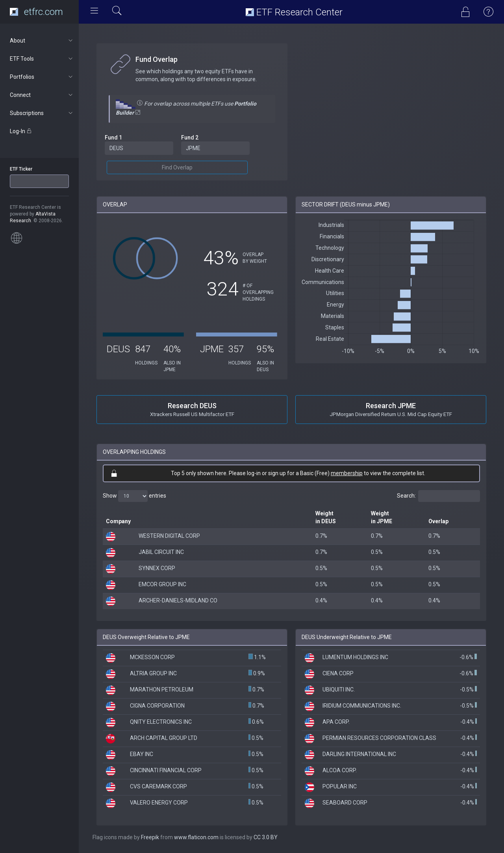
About (42, 41)
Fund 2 (190, 138)
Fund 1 (113, 138)
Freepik (150, 837)
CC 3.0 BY (266, 837)
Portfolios (42, 77)
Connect (42, 95)
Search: (438, 496)
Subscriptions (42, 113)
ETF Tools (42, 59)
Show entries (134, 496)
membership (347, 473)
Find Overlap (177, 167)
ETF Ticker (21, 169)
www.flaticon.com (196, 837)
